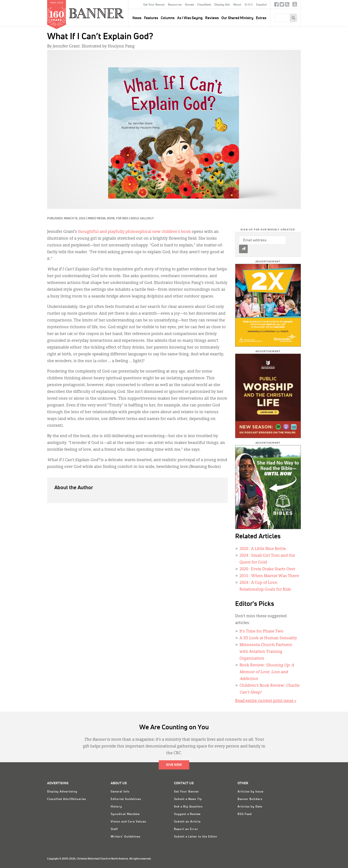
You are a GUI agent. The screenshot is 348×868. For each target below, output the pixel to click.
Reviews (212, 18)
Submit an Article (187, 822)
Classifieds (204, 5)
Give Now (174, 765)
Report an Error (186, 829)
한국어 (249, 5)
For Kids (122, 219)
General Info (120, 792)
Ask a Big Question (188, 807)
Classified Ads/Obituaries (67, 799)
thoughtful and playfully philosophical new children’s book (134, 232)
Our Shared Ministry (237, 18)
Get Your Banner (154, 5)
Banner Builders (250, 799)
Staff (114, 829)
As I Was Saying (190, 18)
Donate (189, 5)
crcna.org (295, 4)
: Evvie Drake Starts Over (267, 569)
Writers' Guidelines (126, 837)
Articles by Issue (250, 792)
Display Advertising (62, 792)
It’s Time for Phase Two (261, 632)
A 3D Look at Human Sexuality (268, 638)
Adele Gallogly (142, 219)
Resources (175, 5)
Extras (261, 18)
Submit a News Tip (188, 799)
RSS (287, 5)
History (116, 807)
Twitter (282, 5)
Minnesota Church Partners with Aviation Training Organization (266, 652)
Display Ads (222, 5)
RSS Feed (245, 814)
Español (261, 5)
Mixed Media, (97, 219)
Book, (112, 219)
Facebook (276, 5)
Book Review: (267, 672)
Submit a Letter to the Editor (196, 837)
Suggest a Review (187, 814)
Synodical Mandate (125, 814)
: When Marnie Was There (269, 576)
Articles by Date (250, 807)
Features (151, 18)
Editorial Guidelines (126, 799)
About (237, 5)
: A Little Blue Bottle (263, 549)
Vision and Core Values (128, 822)
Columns (168, 18)
